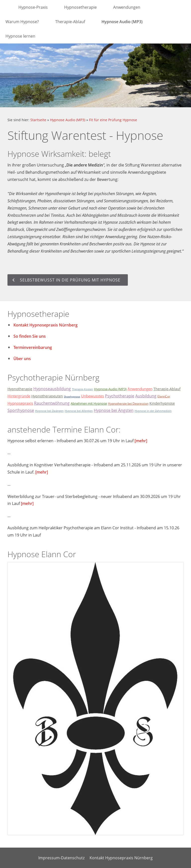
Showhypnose (72, 396)
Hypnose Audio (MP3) (68, 120)
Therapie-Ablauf (167, 389)
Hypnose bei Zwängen (49, 411)
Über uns (22, 359)
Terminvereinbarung (33, 347)
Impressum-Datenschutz (61, 858)
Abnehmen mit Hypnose (89, 403)
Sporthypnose (21, 410)
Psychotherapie (120, 396)
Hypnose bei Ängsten (114, 410)
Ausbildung (146, 396)
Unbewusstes (93, 396)
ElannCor (164, 396)
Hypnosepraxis (20, 403)
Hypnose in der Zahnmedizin (153, 411)
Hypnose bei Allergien (79, 411)
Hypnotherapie (20, 389)
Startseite (38, 120)
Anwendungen (140, 389)
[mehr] (141, 441)
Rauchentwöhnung (52, 403)
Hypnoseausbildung (52, 389)
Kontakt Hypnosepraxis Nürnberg (46, 325)
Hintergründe (19, 396)
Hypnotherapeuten (47, 396)
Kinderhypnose (162, 403)
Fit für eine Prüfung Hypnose (113, 120)
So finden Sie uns (30, 336)
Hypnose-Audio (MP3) (110, 389)
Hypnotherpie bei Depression (128, 404)
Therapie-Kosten (82, 389)
